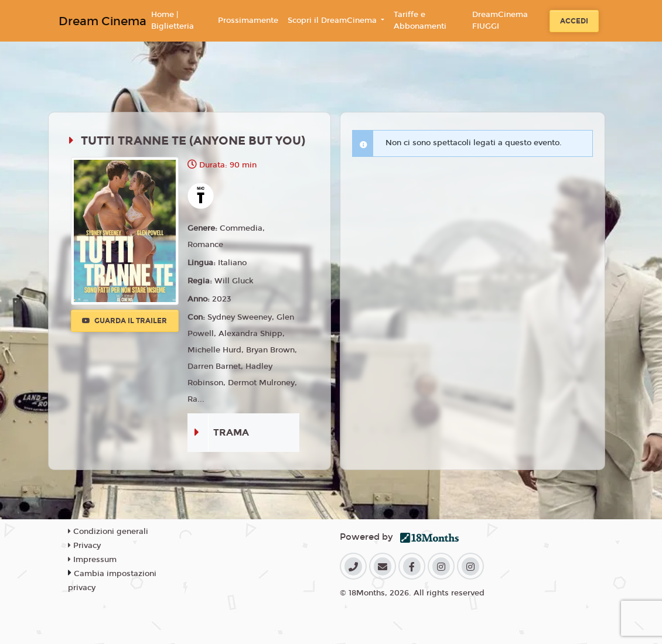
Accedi (574, 21)
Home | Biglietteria (173, 20)
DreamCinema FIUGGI (500, 20)
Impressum (92, 560)
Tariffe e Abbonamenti (420, 20)
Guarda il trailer (124, 321)
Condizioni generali (108, 532)
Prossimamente (248, 20)
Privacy (84, 546)
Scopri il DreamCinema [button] (333, 20)
